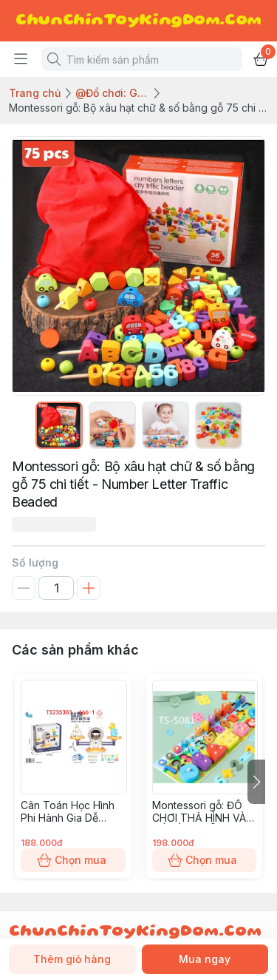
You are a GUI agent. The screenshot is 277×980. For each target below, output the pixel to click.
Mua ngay (205, 959)
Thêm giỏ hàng (72, 959)
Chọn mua (73, 860)
